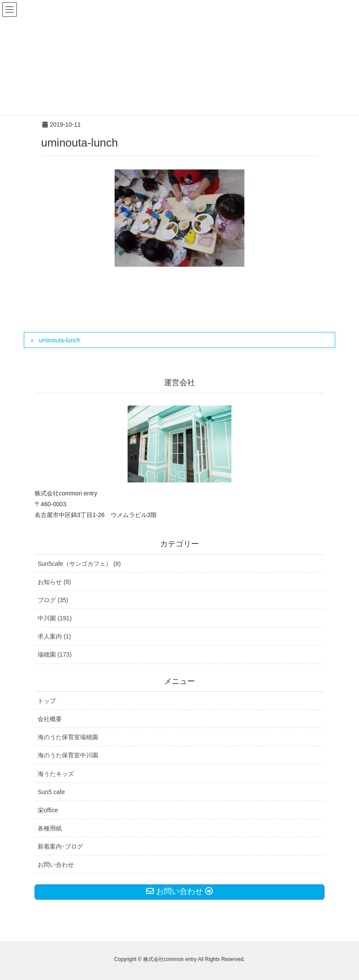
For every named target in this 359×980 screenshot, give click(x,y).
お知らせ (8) (54, 582)
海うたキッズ (56, 774)
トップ (47, 701)
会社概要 (50, 719)
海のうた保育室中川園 (68, 755)
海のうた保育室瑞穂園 (68, 737)
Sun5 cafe (51, 792)
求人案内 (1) (54, 636)
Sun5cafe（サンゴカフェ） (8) (79, 564)
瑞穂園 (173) (55, 654)
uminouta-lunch (60, 340)
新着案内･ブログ (60, 846)
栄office (48, 810)
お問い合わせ (56, 865)
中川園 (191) (55, 618)
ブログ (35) (53, 600)
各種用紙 (50, 828)
